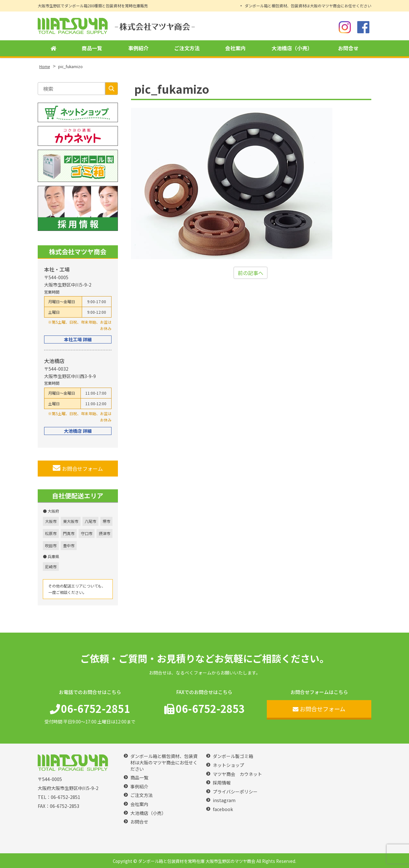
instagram (224, 800)
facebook (223, 809)
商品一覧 (92, 48)
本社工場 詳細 (78, 339)
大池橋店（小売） (292, 48)
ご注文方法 (187, 48)
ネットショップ (228, 765)
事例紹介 (138, 48)
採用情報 (222, 783)
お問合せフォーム (78, 468)
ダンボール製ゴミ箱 (233, 756)
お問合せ (348, 48)
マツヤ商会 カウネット (237, 774)
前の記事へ (251, 273)
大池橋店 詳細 (78, 431)
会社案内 (235, 48)
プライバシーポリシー (235, 792)
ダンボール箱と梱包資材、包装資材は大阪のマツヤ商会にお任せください (308, 6)
